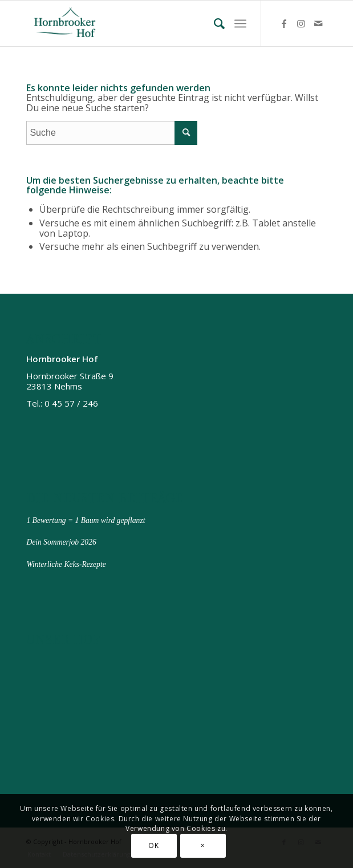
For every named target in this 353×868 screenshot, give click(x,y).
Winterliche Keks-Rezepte (66, 564)
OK (153, 845)
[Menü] (240, 23)
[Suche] (214, 23)
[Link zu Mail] (318, 23)
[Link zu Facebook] (284, 23)
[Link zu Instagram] (301, 23)
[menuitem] (214, 23)
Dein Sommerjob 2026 (61, 542)
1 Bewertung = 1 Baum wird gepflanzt (86, 520)
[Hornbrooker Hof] (146, 23)
